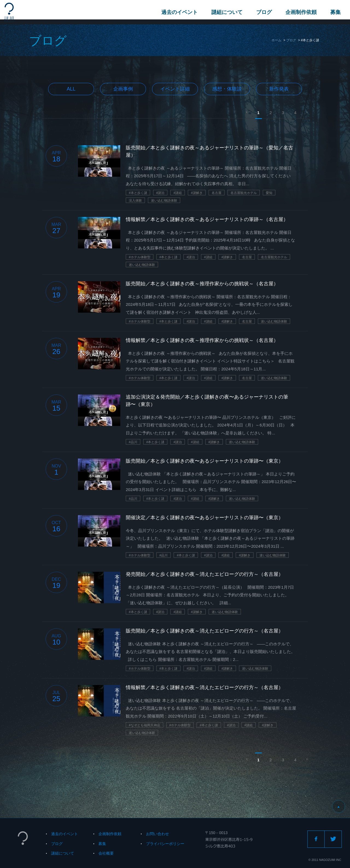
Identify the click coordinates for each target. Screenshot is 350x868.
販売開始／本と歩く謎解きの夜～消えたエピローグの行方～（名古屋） (205, 631)
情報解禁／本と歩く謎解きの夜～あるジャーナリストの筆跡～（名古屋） (207, 219)
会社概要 (106, 853)
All (71, 89)
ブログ (262, 12)
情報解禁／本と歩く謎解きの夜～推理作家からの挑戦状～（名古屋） (202, 340)
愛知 (269, 193)
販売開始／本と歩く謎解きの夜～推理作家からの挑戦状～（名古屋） (202, 284)
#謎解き (197, 193)
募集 (334, 12)
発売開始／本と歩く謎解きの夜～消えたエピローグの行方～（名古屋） (205, 574)
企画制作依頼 (299, 12)
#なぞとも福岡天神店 (145, 725)
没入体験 (135, 201)
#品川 (133, 442)
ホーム (276, 40)
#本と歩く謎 (138, 193)
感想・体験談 (227, 89)
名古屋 (217, 193)
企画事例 (123, 89)
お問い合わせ (157, 834)
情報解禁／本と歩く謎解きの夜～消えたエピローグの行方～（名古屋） (205, 687)
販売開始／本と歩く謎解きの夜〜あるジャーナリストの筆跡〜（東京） (205, 461)
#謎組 (178, 193)
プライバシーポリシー (165, 844)
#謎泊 (160, 193)
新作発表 (279, 89)
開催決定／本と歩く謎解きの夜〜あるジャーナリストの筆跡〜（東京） (205, 518)
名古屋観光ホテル (244, 193)
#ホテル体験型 (140, 257)
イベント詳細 (175, 89)
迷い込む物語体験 (164, 201)
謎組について (225, 12)
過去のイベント (178, 12)
